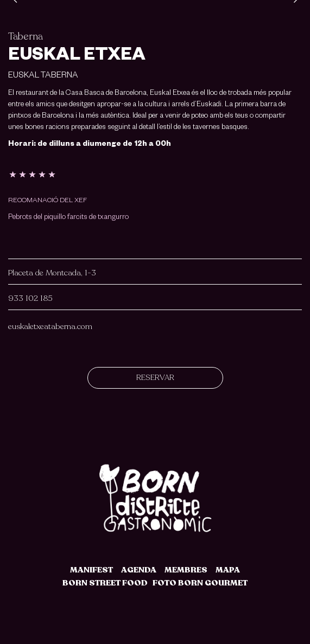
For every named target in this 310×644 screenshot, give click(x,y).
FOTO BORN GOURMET (200, 583)
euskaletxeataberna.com (50, 326)
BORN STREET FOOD (105, 583)
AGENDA (139, 570)
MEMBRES (186, 570)
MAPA (228, 570)
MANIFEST (91, 570)
